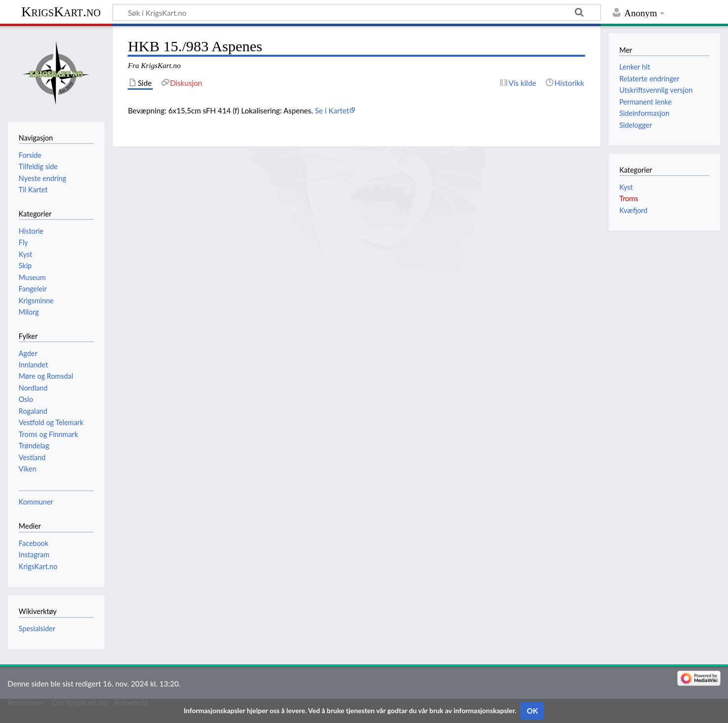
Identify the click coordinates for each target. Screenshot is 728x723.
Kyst (626, 187)
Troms (628, 199)
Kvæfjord (633, 210)
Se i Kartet (332, 110)
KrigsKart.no (61, 12)
